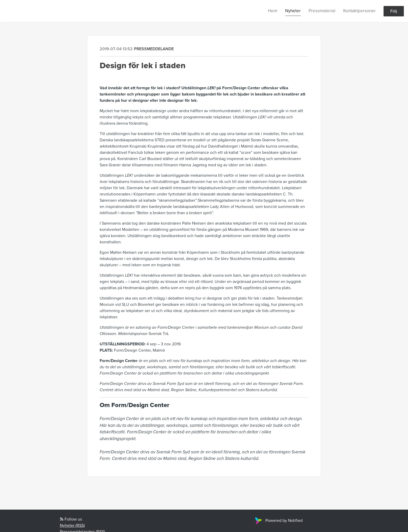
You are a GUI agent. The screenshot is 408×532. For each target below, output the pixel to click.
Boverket (146, 305)
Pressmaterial (322, 11)
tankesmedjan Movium (248, 327)
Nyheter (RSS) (72, 525)
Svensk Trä (158, 334)
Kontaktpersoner (359, 11)
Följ (394, 11)
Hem (273, 11)
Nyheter (293, 11)
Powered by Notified (278, 521)
